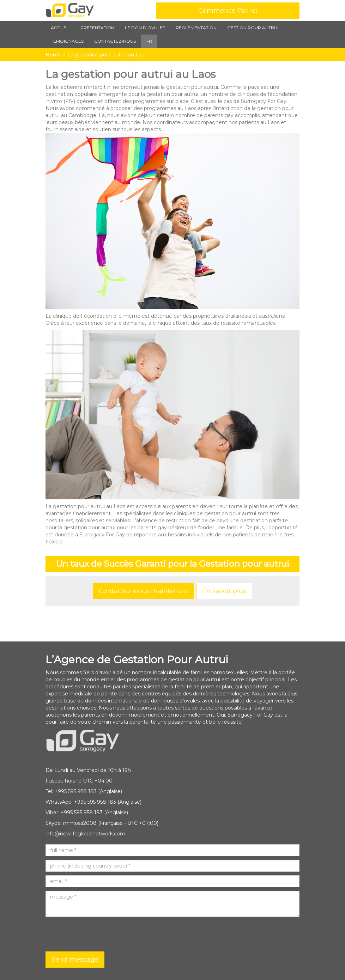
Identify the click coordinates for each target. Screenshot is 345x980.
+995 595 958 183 (76, 791)
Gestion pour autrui (253, 28)
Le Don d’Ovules (145, 28)
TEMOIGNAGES (67, 41)
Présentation (97, 28)
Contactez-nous (115, 41)
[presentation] (99, 934)
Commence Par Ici (228, 11)
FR (149, 41)
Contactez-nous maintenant (144, 591)
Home (53, 55)
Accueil (60, 28)
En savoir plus (224, 591)
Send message (75, 960)
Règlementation (196, 28)
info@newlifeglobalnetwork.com (85, 834)
